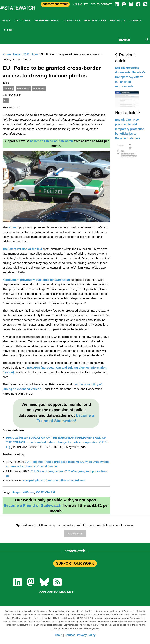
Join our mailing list (56, 592)
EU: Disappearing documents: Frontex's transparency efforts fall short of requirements (130, 77)
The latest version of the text (22, 249)
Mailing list (80, 4)
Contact (70, 635)
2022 (26, 54)
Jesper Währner (23, 492)
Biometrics (23, 89)
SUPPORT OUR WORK (75, 563)
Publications (95, 20)
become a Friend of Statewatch (52, 141)
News (6, 20)
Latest (7, 30)
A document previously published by (36, 280)
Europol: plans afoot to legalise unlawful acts (54, 480)
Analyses (22, 20)
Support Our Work (55, 4)
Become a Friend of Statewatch (32, 505)
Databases (71, 20)
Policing (8, 89)
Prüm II (13, 227)
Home (7, 54)
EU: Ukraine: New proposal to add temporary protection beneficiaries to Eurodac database (130, 129)
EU (6, 101)
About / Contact (101, 4)
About (58, 635)
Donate (136, 20)
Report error (75, 534)
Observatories (46, 20)
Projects (118, 20)
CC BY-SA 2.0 (45, 492)
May (35, 54)
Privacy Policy (86, 635)
